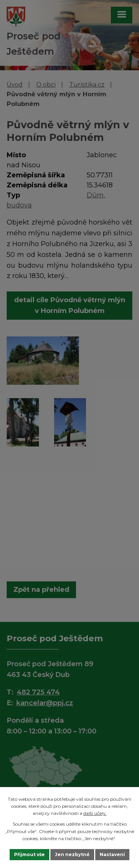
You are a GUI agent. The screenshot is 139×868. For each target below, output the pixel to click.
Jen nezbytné (72, 854)
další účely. (95, 813)
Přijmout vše (29, 854)
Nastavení (112, 854)
